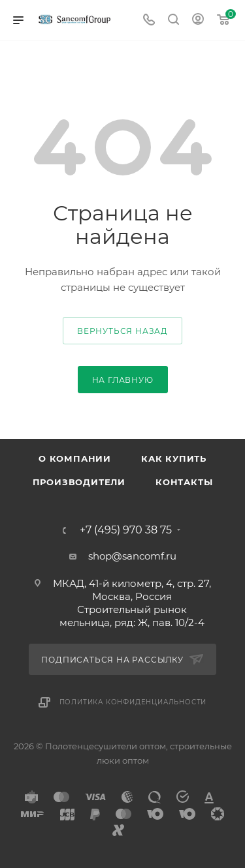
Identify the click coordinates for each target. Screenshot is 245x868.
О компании (75, 458)
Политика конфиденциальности (133, 702)
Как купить (174, 458)
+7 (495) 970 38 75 (126, 530)
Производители (79, 482)
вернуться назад (122, 331)
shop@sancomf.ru (132, 556)
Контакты (184, 482)
